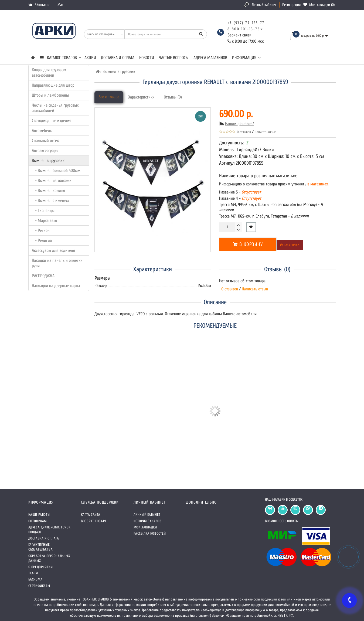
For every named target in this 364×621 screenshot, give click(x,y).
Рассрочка (290, 245)
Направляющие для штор (53, 85)
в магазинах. (317, 184)
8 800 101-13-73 (244, 29)
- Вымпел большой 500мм (56, 171)
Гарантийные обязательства (41, 547)
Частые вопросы (174, 58)
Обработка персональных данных (49, 558)
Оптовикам (38, 521)
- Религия (42, 240)
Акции (90, 58)
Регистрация (291, 5)
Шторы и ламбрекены (50, 95)
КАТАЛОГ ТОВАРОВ (61, 58)
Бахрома (35, 579)
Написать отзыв (266, 132)
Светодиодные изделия (52, 121)
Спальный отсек (45, 141)
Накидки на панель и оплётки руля (57, 263)
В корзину (248, 244)
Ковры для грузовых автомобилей (49, 73)
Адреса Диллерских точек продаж (49, 530)
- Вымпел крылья (48, 191)
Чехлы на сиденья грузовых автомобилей (55, 108)
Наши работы (39, 515)
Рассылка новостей (150, 533)
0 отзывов (243, 132)
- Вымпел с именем (50, 201)
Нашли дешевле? (239, 124)
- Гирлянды (43, 211)
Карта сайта (91, 515)
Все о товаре (109, 97)
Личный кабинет (264, 5)
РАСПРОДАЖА (43, 276)
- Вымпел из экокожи (52, 181)
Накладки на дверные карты (56, 286)
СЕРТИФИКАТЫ (39, 586)
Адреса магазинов (210, 58)
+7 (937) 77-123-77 (246, 23)
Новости (147, 58)
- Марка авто (44, 220)
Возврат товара (94, 521)
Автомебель (42, 131)
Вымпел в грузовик (48, 161)
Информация (246, 58)
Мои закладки (145, 527)
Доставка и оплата (118, 58)
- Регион (41, 230)
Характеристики (141, 97)
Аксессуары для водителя (53, 250)
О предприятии (41, 567)
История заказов (148, 521)
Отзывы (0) (173, 97)
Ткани (33, 573)
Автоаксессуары (45, 151)
